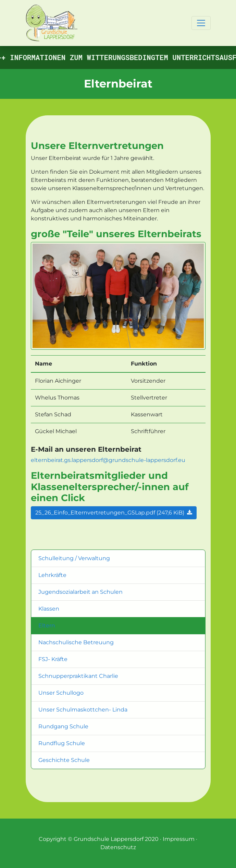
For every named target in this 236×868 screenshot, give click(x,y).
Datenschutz (118, 847)
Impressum (179, 839)
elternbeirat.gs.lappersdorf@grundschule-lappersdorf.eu (108, 460)
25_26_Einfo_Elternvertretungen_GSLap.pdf (114, 513)
